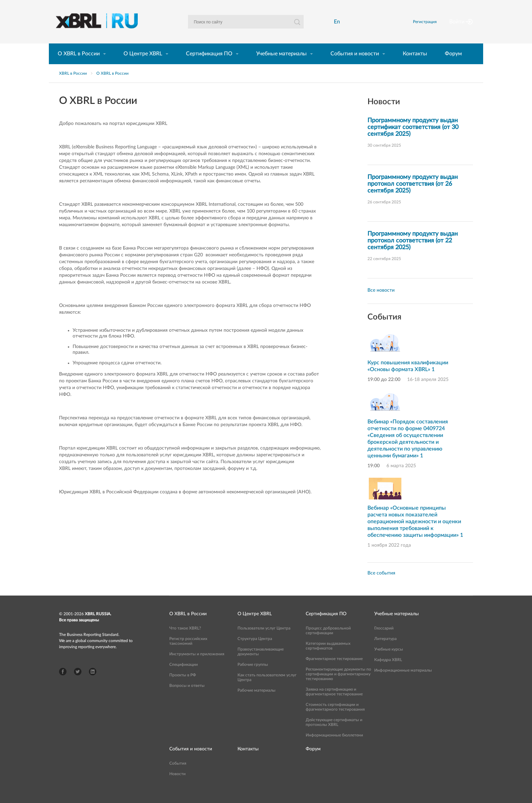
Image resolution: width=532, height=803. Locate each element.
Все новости (381, 302)
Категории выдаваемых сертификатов (328, 657)
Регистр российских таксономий (188, 653)
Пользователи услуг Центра (264, 640)
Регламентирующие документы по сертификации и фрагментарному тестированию (338, 686)
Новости (177, 785)
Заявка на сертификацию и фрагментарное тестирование (334, 703)
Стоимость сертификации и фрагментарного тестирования (335, 718)
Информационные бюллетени (334, 747)
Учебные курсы (389, 661)
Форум (453, 65)
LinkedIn (93, 683)
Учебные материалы (281, 65)
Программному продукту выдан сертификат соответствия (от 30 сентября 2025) (413, 139)
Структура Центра (255, 650)
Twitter (78, 683)
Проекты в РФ (183, 687)
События (178, 775)
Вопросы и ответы (187, 697)
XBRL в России (73, 85)
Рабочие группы (253, 676)
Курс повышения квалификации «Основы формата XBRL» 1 (408, 378)
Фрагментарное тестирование (334, 670)
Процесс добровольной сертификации (328, 642)
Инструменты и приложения (197, 665)
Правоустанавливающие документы (261, 663)
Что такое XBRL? (185, 640)
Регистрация (433, 28)
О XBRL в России (79, 65)
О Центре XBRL (143, 65)
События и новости (355, 65)
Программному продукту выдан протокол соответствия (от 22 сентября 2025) (413, 252)
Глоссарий (384, 640)
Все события (381, 585)
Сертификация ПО (209, 65)
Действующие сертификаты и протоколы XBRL (334, 734)
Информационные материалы (403, 682)
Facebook (63, 683)
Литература (385, 650)
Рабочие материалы (256, 702)
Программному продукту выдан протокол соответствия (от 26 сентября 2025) (413, 196)
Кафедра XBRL (388, 671)
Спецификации (184, 676)
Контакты (415, 65)
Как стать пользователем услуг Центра (267, 689)
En (339, 28)
